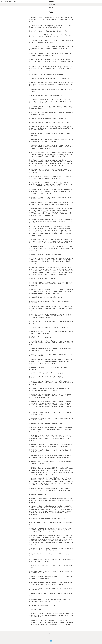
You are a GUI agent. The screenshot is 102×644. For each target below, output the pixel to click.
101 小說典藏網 (51, 3)
